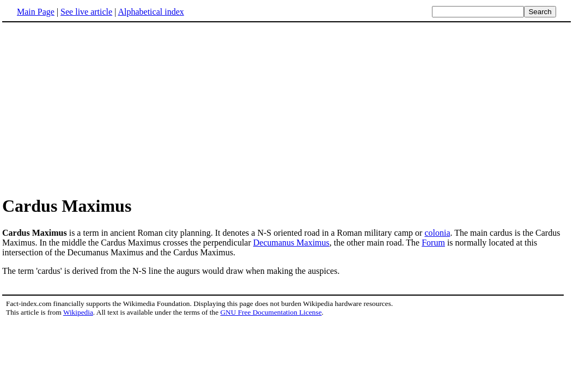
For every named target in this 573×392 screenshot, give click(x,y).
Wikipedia (78, 312)
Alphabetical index (151, 12)
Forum (433, 243)
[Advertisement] (94, 108)
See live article (86, 12)
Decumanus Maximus (291, 243)
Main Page (36, 12)
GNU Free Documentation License (271, 312)
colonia (437, 233)
